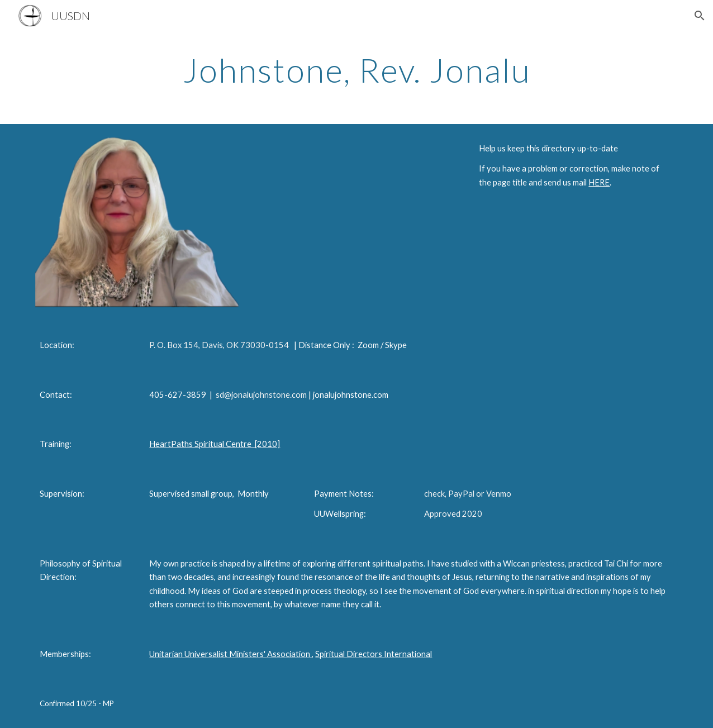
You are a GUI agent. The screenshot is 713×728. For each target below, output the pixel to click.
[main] (357, 70)
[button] (700, 16)
